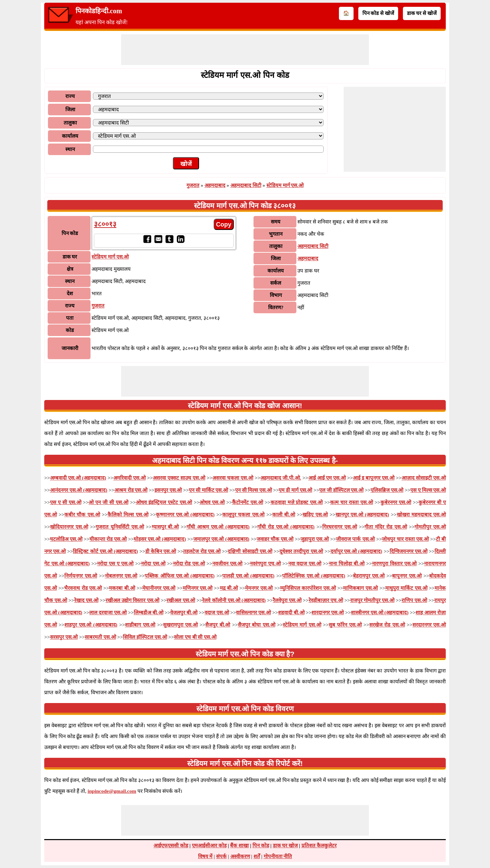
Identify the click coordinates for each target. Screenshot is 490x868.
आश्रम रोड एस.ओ (131, 490)
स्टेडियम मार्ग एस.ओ (285, 185)
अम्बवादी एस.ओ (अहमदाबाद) (78, 478)
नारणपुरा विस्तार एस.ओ (394, 564)
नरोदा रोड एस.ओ (189, 564)
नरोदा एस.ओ (153, 564)
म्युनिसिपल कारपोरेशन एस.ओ (308, 588)
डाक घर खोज (285, 846)
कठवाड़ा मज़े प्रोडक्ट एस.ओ (297, 502)
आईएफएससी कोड (171, 846)
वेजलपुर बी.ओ (184, 613)
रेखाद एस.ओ (86, 600)
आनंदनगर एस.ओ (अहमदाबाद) (79, 490)
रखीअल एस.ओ (181, 600)
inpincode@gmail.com (112, 791)
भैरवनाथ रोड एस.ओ (83, 588)
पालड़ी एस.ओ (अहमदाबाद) (248, 576)
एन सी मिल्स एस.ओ (254, 490)
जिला (70, 110)
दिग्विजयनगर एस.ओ (409, 551)
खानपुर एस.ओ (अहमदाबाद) (362, 515)
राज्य (70, 96)
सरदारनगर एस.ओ (429, 625)
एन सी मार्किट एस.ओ (208, 490)
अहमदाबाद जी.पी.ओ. (281, 478)
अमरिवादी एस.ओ (129, 478)
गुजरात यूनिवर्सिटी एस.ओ (120, 527)
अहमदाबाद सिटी (246, 185)
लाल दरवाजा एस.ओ (108, 613)
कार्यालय (70, 136)
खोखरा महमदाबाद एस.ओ (421, 515)
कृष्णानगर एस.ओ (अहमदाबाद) (185, 515)
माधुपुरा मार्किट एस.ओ (406, 588)
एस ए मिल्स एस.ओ (428, 490)
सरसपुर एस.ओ (64, 637)
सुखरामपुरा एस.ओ (180, 625)
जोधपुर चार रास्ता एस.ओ (405, 539)
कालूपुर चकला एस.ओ (243, 515)
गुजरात (193, 185)
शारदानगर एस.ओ (328, 613)
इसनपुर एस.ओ (168, 490)
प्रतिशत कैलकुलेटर (319, 846)
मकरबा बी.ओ (122, 588)
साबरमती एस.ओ (100, 637)
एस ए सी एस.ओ (66, 502)
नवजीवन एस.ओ (227, 564)
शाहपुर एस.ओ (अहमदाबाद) (91, 625)
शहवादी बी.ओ (291, 613)
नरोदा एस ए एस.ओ (115, 564)
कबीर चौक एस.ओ (82, 515)
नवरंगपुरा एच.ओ (265, 564)
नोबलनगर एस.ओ (121, 576)
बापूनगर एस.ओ (407, 576)
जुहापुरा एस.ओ (315, 539)
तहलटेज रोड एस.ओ (202, 551)
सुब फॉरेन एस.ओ (345, 625)
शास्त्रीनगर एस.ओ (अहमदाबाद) (380, 613)
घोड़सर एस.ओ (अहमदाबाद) (160, 539)
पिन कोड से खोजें (378, 13)
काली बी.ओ (284, 515)
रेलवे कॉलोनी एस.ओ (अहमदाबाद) (234, 600)
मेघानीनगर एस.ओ (159, 588)
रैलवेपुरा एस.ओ (287, 600)
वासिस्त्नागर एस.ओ (253, 613)
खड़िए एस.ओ (315, 515)
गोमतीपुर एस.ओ (430, 527)
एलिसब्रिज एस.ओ (387, 490)
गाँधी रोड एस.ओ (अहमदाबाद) (286, 527)
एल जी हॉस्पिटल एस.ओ (341, 490)
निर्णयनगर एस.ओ (81, 576)
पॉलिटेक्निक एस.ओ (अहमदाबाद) (314, 576)
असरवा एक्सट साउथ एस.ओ (179, 478)
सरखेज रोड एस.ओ (387, 625)
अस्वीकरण (240, 856)
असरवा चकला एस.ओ (233, 478)
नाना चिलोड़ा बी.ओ (347, 564)
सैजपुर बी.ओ (218, 625)
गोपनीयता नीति (278, 856)
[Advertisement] (245, 50)
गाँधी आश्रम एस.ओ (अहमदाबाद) (218, 527)
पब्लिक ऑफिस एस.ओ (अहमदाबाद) (179, 576)
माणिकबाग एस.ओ (360, 588)
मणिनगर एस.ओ (198, 588)
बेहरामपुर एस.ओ (369, 576)
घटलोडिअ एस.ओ (66, 539)
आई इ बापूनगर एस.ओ (374, 478)
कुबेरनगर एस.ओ (396, 502)
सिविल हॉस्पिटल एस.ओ (145, 637)
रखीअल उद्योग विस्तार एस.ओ (132, 600)
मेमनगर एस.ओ (259, 588)
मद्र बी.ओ (229, 588)
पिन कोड (261, 846)
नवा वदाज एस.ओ (305, 564)
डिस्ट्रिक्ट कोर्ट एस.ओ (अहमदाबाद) (105, 551)
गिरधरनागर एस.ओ (340, 527)
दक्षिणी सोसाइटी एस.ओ (250, 551)
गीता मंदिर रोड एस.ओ (386, 527)
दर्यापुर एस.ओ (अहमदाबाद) (356, 551)
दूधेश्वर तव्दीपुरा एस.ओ (301, 551)
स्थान (70, 149)
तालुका (70, 123)
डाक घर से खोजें (422, 13)
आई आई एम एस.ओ (327, 478)
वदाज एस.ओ (217, 613)
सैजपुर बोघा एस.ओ (257, 625)
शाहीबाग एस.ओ (140, 625)
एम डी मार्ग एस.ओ (295, 490)
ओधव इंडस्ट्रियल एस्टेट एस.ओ (164, 502)
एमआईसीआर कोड (209, 846)
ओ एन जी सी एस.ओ (108, 502)
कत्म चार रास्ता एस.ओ (352, 502)
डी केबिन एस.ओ (161, 551)
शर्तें (257, 856)
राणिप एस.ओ (414, 600)
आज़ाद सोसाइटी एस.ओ (424, 478)
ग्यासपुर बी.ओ (165, 527)
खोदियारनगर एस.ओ (69, 527)
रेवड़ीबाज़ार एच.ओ (326, 600)
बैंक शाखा (239, 846)
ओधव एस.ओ (212, 502)
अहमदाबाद (215, 185)
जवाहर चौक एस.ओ (275, 539)
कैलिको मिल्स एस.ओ (128, 515)
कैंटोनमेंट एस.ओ (248, 502)
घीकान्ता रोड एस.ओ (108, 539)
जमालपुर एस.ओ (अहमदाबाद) (221, 539)
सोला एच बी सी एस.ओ (195, 637)
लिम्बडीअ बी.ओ (149, 613)
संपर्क (221, 856)
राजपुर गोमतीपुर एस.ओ (372, 600)
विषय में (205, 856)
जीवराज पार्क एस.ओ (355, 539)
